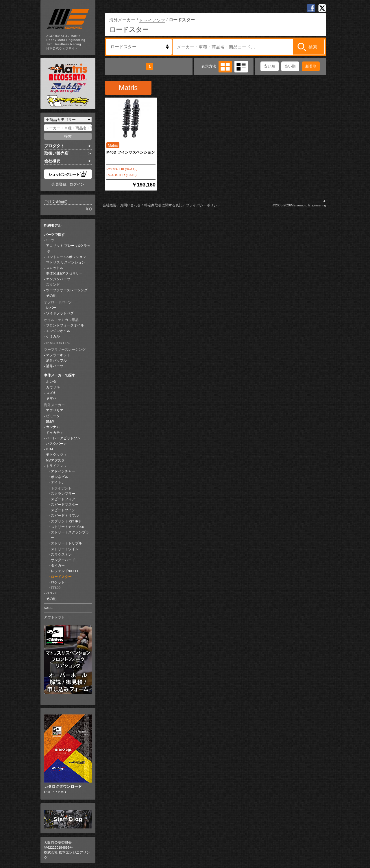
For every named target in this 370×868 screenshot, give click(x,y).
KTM (49, 449)
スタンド (53, 285)
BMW (50, 421)
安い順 (270, 66)
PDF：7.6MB (68, 754)
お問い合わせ (130, 205)
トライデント (61, 488)
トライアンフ (56, 466)
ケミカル (53, 336)
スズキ (51, 393)
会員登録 (59, 184)
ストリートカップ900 (67, 527)
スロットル (55, 268)
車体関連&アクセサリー (64, 273)
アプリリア (55, 410)
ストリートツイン (65, 549)
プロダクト (54, 146)
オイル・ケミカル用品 (61, 320)
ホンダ (51, 382)
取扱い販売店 (56, 153)
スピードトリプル (65, 516)
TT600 (56, 588)
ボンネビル (60, 477)
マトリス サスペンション (65, 262)
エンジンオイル (58, 331)
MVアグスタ (55, 460)
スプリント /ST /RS (66, 521)
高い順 (290, 66)
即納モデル (53, 225)
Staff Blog (68, 819)
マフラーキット (58, 355)
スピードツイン (63, 510)
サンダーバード (63, 560)
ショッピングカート (68, 174)
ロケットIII (59, 582)
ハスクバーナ (56, 444)
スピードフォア (63, 499)
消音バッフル (56, 361)
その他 (51, 296)
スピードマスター (65, 505)
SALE (48, 608)
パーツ (49, 240)
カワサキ (53, 387)
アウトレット (54, 617)
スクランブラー (63, 494)
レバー (51, 308)
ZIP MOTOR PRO (57, 343)
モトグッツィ (56, 455)
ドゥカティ (55, 433)
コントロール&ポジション (66, 257)
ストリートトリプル (66, 543)
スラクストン (61, 555)
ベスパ (51, 593)
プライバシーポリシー (203, 205)
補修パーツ (55, 366)
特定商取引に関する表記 (163, 205)
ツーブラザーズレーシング (67, 290)
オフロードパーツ (58, 302)
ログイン (77, 184)
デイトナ (58, 482)
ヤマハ (51, 398)
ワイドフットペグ (60, 313)
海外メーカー (54, 405)
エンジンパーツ (58, 279)
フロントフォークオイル (65, 325)
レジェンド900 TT (65, 571)
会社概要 (52, 161)
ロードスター (61, 577)
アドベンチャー (63, 471)
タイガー (58, 565)
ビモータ (53, 416)
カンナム (53, 427)
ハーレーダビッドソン (63, 438)
